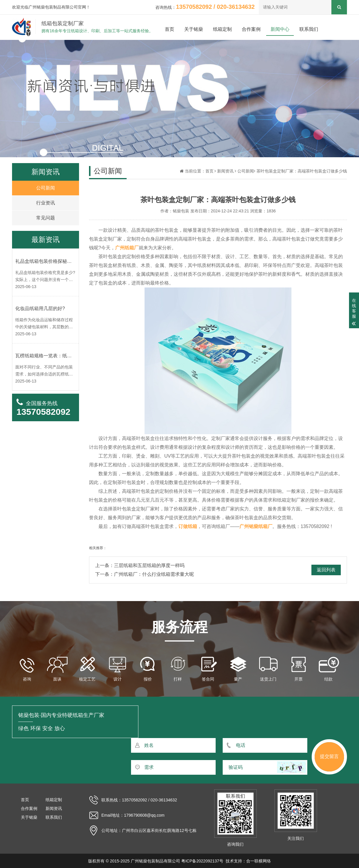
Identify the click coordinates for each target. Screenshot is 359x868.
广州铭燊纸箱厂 (256, 526)
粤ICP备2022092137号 (202, 861)
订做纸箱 (188, 526)
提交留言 (329, 756)
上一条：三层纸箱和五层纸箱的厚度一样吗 (140, 565)
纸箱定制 (222, 29)
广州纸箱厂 (127, 248)
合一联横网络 (259, 861)
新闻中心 (280, 29)
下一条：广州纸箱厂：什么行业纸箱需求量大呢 (145, 574)
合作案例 (251, 29)
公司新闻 (246, 171)
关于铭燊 (194, 29)
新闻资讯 (225, 171)
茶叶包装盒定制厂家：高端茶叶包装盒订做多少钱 (302, 171)
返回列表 (326, 570)
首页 (170, 29)
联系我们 (309, 29)
